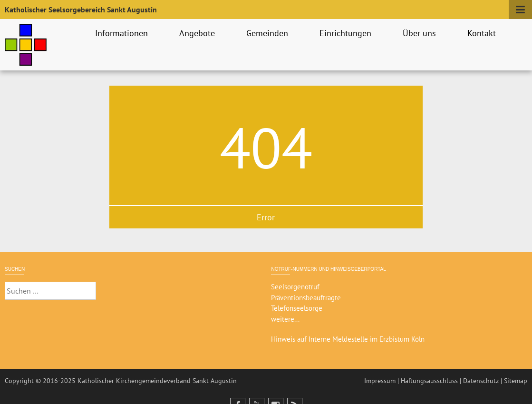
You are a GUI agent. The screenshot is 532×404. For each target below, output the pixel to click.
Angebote (198, 33)
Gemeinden (269, 33)
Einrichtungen (347, 33)
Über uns (421, 33)
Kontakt (483, 33)
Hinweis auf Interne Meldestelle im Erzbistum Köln (348, 339)
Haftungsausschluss (429, 381)
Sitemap (516, 381)
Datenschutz (481, 381)
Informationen (123, 33)
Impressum (380, 381)
